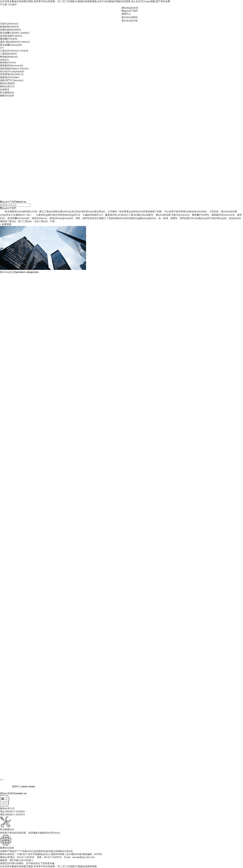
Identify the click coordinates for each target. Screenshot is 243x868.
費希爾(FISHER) (9, 39)
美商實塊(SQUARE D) (12, 74)
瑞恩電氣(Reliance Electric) (14, 69)
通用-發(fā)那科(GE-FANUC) (15, 42)
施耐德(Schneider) (10, 77)
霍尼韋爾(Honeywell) (11, 45)
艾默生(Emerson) (9, 24)
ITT (2, 48)
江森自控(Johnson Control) (14, 51)
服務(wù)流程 (7, 96)
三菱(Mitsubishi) (8, 54)
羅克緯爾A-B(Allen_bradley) (15, 33)
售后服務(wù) (7, 92)
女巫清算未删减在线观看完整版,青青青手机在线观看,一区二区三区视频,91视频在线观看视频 (48, 866)
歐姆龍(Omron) (8, 62)
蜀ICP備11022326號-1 (21, 860)
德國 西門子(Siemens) (12, 80)
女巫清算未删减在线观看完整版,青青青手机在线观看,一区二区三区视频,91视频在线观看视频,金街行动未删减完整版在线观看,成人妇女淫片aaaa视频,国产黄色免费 (85, 1)
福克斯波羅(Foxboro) (11, 36)
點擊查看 (6, 224)
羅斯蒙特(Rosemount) (12, 65)
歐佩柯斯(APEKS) (9, 27)
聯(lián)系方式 (7, 86)
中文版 (4, 4)
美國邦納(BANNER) (10, 30)
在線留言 (5, 89)
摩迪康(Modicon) (9, 57)
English (13, 4)
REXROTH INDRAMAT (12, 72)
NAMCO (4, 60)
